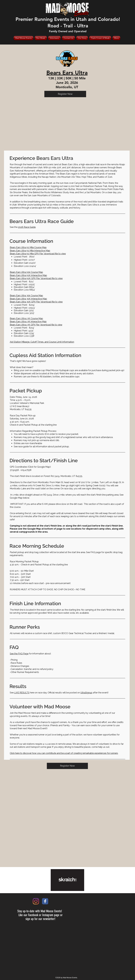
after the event (94, 693)
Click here (15, 753)
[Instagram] (36, 901)
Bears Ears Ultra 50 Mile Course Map (28, 247)
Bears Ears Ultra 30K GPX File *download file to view (36, 302)
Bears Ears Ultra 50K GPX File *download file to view (36, 278)
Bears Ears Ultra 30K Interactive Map (28, 299)
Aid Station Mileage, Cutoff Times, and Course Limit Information (42, 342)
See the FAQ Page (19, 654)
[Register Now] (65, 94)
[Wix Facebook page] (45, 901)
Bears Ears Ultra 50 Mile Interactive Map (30, 251)
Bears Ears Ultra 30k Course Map (26, 296)
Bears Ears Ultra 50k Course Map (26, 272)
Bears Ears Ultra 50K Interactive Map (28, 275)
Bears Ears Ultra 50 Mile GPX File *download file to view (38, 254)
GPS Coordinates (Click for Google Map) (30, 467)
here (24, 693)
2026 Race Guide (27, 227)
